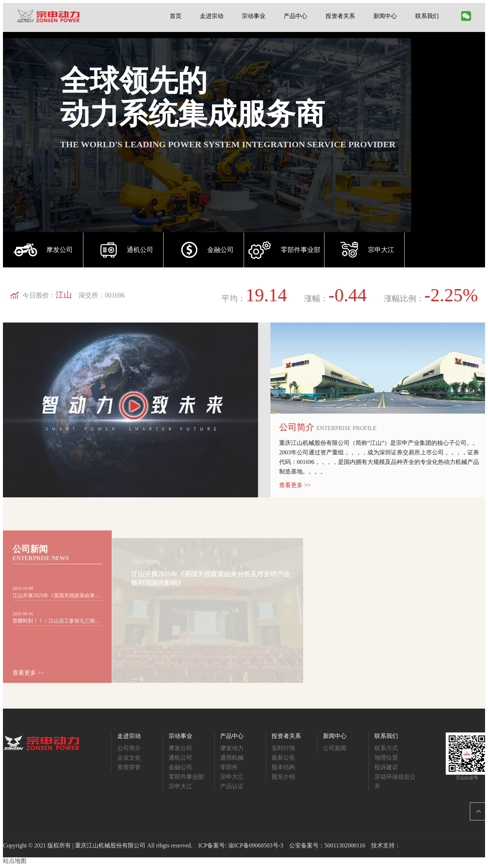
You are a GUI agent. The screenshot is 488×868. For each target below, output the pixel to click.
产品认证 (232, 786)
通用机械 (232, 758)
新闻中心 (385, 16)
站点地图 (15, 861)
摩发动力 (232, 748)
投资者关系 (340, 16)
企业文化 (129, 758)
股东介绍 (283, 777)
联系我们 (427, 16)
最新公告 (283, 758)
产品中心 (295, 16)
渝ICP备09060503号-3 (256, 845)
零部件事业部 (186, 777)
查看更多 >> (304, 485)
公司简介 (129, 748)
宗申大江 (180, 786)
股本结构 (283, 767)
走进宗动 (212, 16)
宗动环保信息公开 (395, 781)
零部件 (229, 767)
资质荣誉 (129, 767)
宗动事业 (254, 16)
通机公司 (180, 758)
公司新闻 (335, 748)
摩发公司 (180, 748)
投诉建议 (386, 767)
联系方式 (386, 748)
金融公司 (180, 767)
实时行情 (283, 748)
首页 (176, 16)
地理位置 (386, 758)
